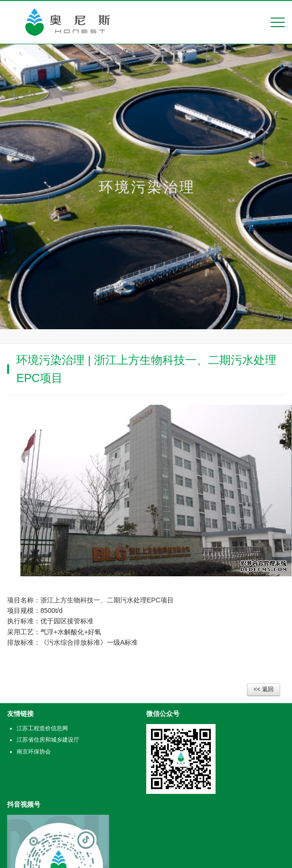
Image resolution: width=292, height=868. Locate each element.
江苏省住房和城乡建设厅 (48, 740)
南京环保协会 (34, 752)
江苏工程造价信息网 (42, 728)
